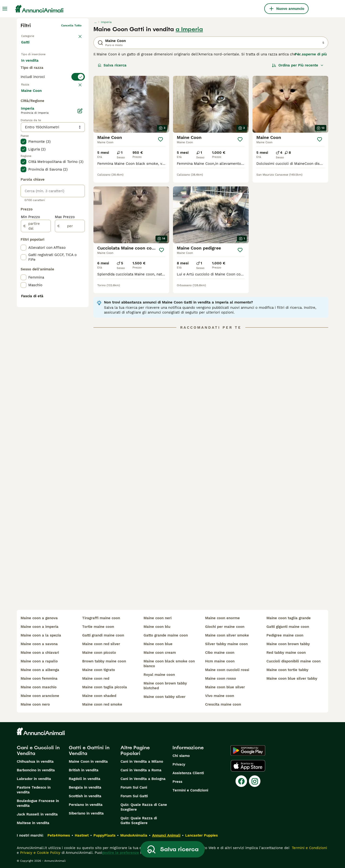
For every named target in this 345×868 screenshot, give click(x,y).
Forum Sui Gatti (134, 796)
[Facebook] (241, 781)
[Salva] (161, 139)
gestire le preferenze (121, 853)
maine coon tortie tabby (287, 670)
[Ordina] (298, 65)
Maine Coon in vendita (88, 761)
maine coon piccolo (99, 653)
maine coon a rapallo (39, 661)
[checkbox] (23, 128)
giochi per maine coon (225, 627)
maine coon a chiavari (40, 653)
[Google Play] (248, 750)
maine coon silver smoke (227, 635)
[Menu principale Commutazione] (5, 9)
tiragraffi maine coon (101, 618)
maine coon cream (160, 653)
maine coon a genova (39, 618)
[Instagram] (255, 781)
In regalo (61, 65)
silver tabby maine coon (226, 644)
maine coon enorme (222, 618)
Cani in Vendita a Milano (142, 761)
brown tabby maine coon (104, 661)
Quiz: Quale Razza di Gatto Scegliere (139, 820)
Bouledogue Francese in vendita (38, 803)
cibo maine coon (220, 653)
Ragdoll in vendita (85, 779)
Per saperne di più (311, 54)
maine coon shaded (99, 696)
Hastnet (82, 835)
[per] (70, 340)
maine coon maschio (39, 687)
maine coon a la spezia (41, 635)
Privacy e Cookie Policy (40, 853)
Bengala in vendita (85, 787)
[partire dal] (36, 340)
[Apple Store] (248, 766)
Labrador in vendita (34, 779)
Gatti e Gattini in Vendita (89, 750)
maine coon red (96, 678)
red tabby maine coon (286, 653)
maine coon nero (35, 704)
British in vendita (84, 770)
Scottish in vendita (85, 796)
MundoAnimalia (134, 835)
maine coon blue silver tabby (292, 678)
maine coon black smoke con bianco (169, 664)
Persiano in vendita (86, 805)
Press (177, 782)
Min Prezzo (30, 331)
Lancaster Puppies (201, 835)
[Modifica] (80, 225)
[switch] (53, 95)
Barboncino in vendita (36, 770)
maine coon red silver (101, 644)
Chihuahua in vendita (35, 761)
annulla (76, 105)
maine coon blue (158, 644)
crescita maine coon (223, 704)
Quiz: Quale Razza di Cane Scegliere (144, 807)
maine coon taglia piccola (105, 687)
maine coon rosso (221, 678)
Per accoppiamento (42, 77)
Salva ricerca (112, 65)
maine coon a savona (39, 644)
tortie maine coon (98, 627)
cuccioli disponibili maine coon (293, 661)
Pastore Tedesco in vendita (34, 790)
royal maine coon (159, 675)
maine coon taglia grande (289, 618)
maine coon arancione (40, 696)
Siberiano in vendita (86, 813)
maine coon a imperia (40, 627)
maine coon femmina (39, 678)
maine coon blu (157, 627)
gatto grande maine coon (166, 635)
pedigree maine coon (285, 635)
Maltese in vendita (33, 823)
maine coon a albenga (40, 670)
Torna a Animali (32, 35)
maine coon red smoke (102, 704)
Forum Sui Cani (134, 787)
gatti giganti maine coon (288, 627)
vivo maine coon (220, 696)
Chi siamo (181, 756)
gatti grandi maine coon (103, 635)
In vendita (34, 65)
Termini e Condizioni (190, 790)
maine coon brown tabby (288, 644)
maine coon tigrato (99, 670)
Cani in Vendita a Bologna (143, 779)
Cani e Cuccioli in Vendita (38, 750)
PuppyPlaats (104, 835)
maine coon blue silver (225, 687)
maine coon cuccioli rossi (227, 670)
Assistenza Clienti (188, 773)
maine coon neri (158, 618)
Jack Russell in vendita (37, 814)
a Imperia (189, 29)
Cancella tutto (71, 25)
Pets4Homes (59, 835)
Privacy (179, 764)
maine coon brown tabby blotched (165, 686)
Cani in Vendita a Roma (141, 770)
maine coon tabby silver (164, 697)
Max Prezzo (65, 331)
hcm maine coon (220, 661)
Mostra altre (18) (40, 204)
